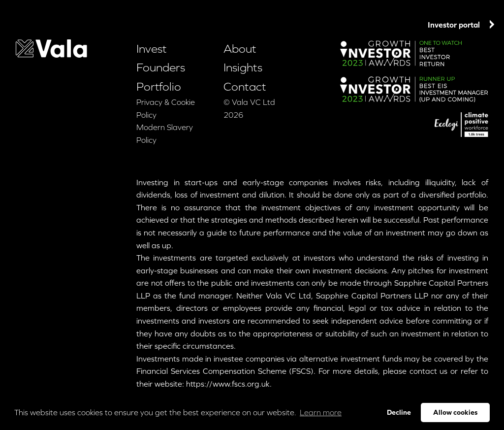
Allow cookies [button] (455, 412)
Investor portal (461, 25)
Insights (354, 26)
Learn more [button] (321, 412)
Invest (193, 24)
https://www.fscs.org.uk (228, 384)
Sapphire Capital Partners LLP (372, 296)
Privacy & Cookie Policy (166, 108)
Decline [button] (399, 412)
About (319, 26)
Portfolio (284, 26)
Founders (238, 24)
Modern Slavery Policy (165, 133)
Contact (392, 26)
